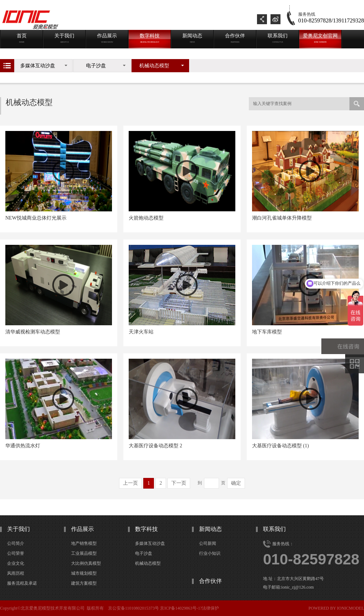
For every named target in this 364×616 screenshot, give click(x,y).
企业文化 (16, 563)
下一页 (179, 483)
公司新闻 (208, 543)
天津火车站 (141, 332)
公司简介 (16, 543)
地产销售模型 (84, 543)
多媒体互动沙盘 (38, 66)
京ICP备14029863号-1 (180, 608)
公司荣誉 (16, 553)
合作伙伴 (210, 581)
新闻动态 (210, 529)
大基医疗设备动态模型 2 (156, 446)
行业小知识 (210, 553)
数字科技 (146, 529)
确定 (236, 483)
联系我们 (274, 529)
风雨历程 (16, 573)
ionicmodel (350, 608)
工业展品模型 (84, 553)
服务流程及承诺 (22, 583)
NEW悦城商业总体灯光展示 (36, 218)
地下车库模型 (267, 332)
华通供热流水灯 (23, 446)
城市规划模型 (84, 573)
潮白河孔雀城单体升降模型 (282, 218)
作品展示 (82, 529)
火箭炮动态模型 (146, 218)
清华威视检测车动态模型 (33, 332)
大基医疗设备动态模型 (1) (280, 446)
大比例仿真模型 (86, 563)
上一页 (130, 483)
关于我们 (18, 529)
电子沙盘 (96, 66)
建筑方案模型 (84, 583)
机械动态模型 (154, 66)
